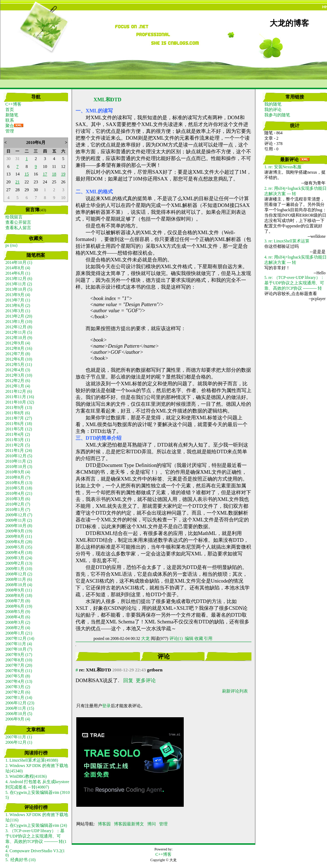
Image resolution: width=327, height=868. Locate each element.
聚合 (10, 126)
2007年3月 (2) (18, 687)
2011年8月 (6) (18, 413)
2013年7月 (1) (18, 300)
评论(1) (176, 638)
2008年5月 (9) (18, 612)
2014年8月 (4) (18, 268)
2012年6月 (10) (19, 359)
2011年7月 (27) (19, 418)
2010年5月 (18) (19, 488)
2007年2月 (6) (18, 692)
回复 (128, 680)
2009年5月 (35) (19, 547)
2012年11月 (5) (19, 332)
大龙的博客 (289, 23)
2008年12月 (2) (19, 574)
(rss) (14, 245)
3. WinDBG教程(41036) (26, 776)
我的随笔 (273, 104)
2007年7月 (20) (19, 665)
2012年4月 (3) (18, 370)
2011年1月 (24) (19, 450)
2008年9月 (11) (19, 590)
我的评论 (273, 110)
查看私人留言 (18, 228)
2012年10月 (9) (19, 338)
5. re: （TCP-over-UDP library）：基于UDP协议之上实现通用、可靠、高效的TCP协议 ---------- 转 (294, 283)
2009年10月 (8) (19, 526)
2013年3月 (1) (18, 311)
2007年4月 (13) (19, 681)
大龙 (145, 638)
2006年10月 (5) (19, 714)
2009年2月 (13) (19, 563)
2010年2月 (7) (18, 504)
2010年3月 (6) (18, 499)
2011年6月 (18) (19, 424)
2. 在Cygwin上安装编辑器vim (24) (36, 825)
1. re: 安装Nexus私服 (283, 167)
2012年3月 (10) (19, 375)
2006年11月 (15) (20, 708)
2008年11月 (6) (19, 579)
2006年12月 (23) (20, 703)
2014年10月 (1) (19, 262)
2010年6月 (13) (19, 483)
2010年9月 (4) (18, 472)
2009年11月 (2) (19, 520)
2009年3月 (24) (19, 558)
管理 (10, 131)
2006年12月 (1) (19, 742)
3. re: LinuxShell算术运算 (287, 241)
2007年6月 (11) (19, 671)
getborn (155, 670)
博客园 (104, 824)
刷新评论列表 (235, 691)
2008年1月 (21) (19, 633)
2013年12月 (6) (19, 279)
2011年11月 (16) (20, 397)
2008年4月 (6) (18, 617)
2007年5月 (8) (18, 676)
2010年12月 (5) (19, 456)
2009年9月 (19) (19, 531)
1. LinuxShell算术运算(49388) (32, 760)
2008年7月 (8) (18, 601)
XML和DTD (107, 100)
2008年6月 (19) (19, 606)
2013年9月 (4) (18, 295)
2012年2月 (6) (18, 381)
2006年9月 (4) (18, 719)
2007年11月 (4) (19, 644)
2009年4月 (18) (19, 553)
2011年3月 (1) (18, 440)
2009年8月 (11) (19, 536)
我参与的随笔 (277, 115)
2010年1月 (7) (18, 510)
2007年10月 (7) (19, 649)
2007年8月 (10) (19, 660)
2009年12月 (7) (19, 515)
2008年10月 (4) (19, 585)
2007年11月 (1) (19, 737)
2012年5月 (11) (19, 365)
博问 (152, 824)
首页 (10, 110)
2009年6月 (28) (19, 542)
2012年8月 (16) (19, 348)
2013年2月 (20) (19, 316)
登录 (106, 706)
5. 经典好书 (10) (20, 860)
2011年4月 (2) (18, 434)
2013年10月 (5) (19, 289)
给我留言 (14, 217)
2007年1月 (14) (19, 698)
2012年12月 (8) (19, 327)
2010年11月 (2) (19, 461)
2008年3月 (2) (18, 622)
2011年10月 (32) (20, 402)
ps (7, 245)
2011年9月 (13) (19, 408)
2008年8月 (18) (19, 595)
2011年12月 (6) (19, 391)
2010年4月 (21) (19, 493)
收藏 (199, 638)
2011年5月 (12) (19, 429)
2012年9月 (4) (18, 343)
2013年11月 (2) (19, 284)
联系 (10, 120)
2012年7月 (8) (18, 354)
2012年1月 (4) (18, 386)
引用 (208, 638)
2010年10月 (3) (19, 467)
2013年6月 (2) (18, 305)
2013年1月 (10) (19, 322)
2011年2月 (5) (18, 445)
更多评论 (146, 680)
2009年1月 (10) (19, 569)
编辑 (189, 638)
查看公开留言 (18, 222)
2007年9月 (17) (19, 655)
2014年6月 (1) (18, 273)
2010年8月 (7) (18, 477)
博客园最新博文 (129, 824)
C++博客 (13, 104)
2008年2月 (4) (18, 628)
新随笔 (12, 115)
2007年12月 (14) (20, 638)
